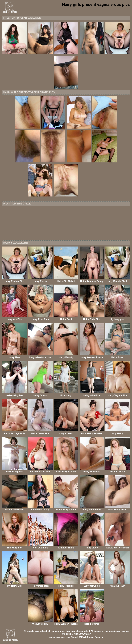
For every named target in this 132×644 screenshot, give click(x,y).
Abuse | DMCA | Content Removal (87, 637)
